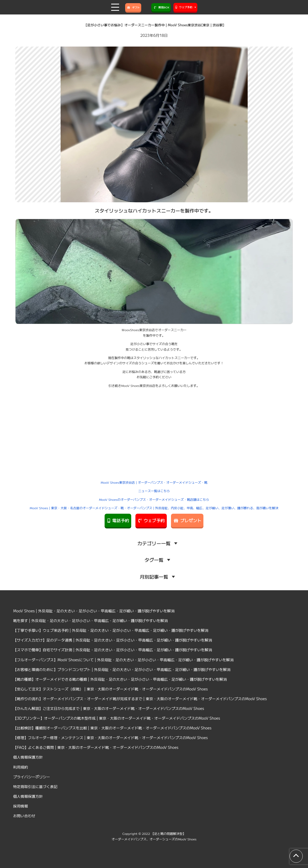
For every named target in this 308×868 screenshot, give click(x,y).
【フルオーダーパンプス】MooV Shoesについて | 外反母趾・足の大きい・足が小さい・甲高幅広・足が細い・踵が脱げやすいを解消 (123, 660)
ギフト (133, 7)
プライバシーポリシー (32, 777)
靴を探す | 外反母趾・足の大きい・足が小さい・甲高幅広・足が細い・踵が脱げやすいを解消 (91, 620)
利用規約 (21, 767)
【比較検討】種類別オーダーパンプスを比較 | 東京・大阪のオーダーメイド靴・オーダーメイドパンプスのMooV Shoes (112, 728)
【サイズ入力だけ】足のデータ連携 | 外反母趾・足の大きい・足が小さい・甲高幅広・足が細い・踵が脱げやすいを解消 (113, 640)
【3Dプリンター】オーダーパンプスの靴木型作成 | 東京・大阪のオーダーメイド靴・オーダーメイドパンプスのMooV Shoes (117, 718)
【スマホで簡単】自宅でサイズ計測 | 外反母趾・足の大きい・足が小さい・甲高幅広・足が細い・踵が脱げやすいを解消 (113, 650)
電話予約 (118, 520)
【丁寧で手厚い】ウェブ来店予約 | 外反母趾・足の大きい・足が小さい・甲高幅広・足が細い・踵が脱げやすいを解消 (111, 630)
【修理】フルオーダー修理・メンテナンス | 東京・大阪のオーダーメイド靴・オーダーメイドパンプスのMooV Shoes (111, 738)
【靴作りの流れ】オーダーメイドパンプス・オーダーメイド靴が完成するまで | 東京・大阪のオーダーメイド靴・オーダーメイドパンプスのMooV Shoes (140, 699)
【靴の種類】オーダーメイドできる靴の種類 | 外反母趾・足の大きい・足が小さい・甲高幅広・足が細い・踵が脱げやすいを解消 (120, 679)
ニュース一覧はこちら (154, 491)
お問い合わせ (24, 816)
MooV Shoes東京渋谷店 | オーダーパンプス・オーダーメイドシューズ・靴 (154, 482)
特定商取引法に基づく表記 (35, 786)
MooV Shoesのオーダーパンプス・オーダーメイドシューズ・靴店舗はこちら (154, 499)
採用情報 (21, 806)
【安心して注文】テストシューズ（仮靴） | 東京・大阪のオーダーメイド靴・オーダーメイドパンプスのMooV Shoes (111, 689)
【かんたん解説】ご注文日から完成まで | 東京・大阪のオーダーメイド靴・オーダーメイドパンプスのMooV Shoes (109, 708)
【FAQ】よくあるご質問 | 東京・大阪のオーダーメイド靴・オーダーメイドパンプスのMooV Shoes (96, 747)
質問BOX (161, 7)
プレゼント (187, 520)
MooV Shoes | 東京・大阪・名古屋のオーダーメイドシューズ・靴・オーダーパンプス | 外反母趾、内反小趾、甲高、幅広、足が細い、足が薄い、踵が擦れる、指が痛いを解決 (154, 508)
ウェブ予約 (151, 520)
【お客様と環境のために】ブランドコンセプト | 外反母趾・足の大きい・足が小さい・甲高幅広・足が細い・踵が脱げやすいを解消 (122, 669)
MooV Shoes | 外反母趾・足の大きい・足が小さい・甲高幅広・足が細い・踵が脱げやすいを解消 (94, 611)
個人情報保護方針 (28, 757)
